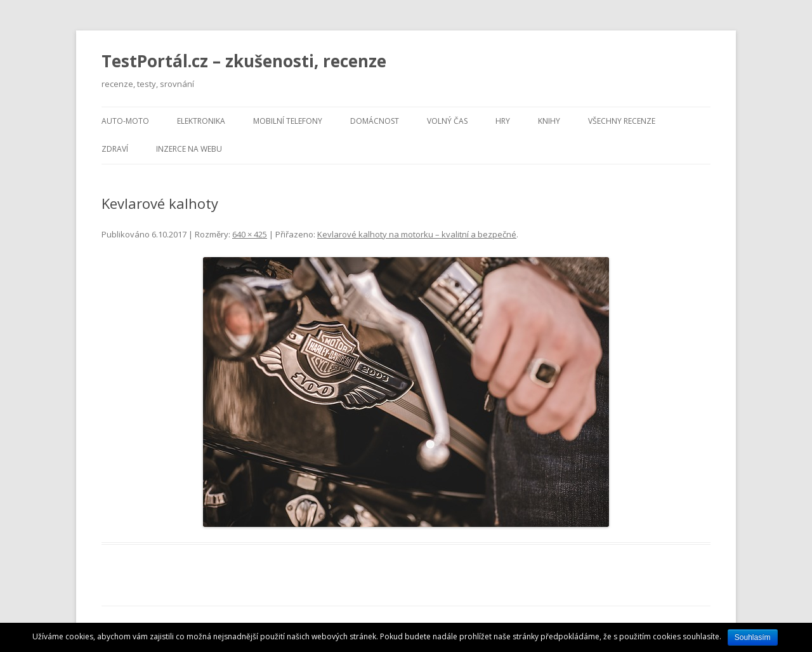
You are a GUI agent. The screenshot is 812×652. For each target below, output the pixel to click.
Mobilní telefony (288, 121)
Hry (503, 121)
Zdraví (115, 149)
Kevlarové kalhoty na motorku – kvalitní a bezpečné (417, 234)
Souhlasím (753, 637)
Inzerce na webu (189, 149)
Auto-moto (125, 121)
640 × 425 (250, 234)
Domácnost (375, 121)
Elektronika (201, 121)
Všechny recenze (622, 121)
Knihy (549, 121)
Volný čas (447, 121)
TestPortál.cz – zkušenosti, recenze (244, 61)
